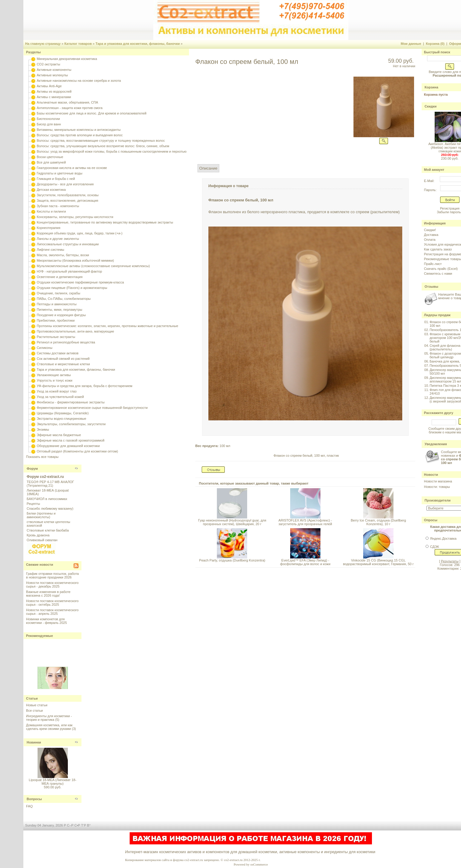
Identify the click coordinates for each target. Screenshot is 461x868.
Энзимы (43, 429)
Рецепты (33, 504)
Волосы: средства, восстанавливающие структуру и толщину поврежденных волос (101, 141)
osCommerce (259, 864)
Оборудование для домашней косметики (68, 446)
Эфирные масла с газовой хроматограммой (70, 440)
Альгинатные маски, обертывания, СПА (67, 102)
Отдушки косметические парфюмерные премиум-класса (80, 282)
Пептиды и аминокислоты (57, 304)
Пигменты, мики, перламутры (59, 310)
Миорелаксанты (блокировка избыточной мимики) (75, 260)
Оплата (430, 240)
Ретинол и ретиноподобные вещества (66, 342)
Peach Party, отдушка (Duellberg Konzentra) (232, 560)
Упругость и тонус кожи (55, 380)
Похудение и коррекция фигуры (61, 315)
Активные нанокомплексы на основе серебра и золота (79, 81)
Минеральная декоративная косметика (67, 59)
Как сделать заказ (438, 249)
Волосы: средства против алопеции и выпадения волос (80, 135)
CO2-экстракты (48, 64)
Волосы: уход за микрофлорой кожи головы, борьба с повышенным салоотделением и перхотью (112, 151)
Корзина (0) (435, 44)
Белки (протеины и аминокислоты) (41, 515)
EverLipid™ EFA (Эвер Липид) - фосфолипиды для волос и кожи (305, 562)
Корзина (431, 87)
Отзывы (431, 287)
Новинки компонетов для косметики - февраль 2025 (46, 621)
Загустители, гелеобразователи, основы (68, 195)
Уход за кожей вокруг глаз (56, 391)
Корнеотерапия (48, 228)
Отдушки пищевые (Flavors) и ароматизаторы (72, 288)
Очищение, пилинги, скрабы (58, 293)
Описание (208, 168)
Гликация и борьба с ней (56, 179)
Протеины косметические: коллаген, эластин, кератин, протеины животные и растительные (107, 326)
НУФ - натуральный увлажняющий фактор (69, 271)
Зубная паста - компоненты (58, 206)
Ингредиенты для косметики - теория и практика (49, 718)
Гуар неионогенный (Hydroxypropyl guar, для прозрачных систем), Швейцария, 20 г (232, 522)
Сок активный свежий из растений (63, 359)
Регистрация (450, 208)
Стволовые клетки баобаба (48, 530)
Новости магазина (438, 481)
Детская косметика (51, 190)
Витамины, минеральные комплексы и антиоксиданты (79, 130)
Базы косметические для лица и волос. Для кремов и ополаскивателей (91, 113)
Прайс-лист (433, 264)
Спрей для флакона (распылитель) (445, 347)
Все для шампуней (51, 162)
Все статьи (34, 711)
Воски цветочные (50, 157)
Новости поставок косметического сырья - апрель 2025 (52, 612)
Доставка (431, 235)
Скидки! (430, 230)
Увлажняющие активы (54, 375)
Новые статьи (37, 705)
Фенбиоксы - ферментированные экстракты (71, 402)
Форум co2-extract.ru (45, 477)
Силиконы (45, 348)
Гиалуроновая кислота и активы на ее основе (72, 168)
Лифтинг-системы (50, 250)
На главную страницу (43, 44)
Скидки (431, 106)
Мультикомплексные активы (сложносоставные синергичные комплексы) (93, 266)
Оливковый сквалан (42, 540)
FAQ (29, 806)
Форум (32, 469)
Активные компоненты (54, 70)
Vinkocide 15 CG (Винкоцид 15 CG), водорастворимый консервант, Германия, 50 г (378, 562)
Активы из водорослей (54, 91)
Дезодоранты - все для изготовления (65, 184)
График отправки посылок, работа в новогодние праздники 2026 (52, 575)
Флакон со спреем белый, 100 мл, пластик (306, 456)
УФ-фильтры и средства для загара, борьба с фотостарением (85, 386)
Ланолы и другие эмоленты (58, 239)
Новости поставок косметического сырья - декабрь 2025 (52, 585)
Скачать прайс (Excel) (441, 269)
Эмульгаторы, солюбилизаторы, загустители (71, 424)
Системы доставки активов (58, 353)
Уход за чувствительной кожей (60, 397)
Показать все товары (42, 457)
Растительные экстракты (56, 337)
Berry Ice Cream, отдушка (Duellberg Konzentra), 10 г (378, 522)
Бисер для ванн (49, 124)
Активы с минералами (54, 97)
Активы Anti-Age (49, 86)
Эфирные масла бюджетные (59, 435)
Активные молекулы (52, 75)
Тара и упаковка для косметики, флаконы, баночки (138, 44)
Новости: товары (437, 487)
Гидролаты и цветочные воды (60, 173)
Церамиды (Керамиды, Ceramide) (63, 413)
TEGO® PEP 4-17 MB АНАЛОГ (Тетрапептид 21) (50, 484)
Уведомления (436, 444)
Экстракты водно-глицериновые (61, 419)
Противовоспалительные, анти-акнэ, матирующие (75, 331)
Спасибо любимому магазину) (50, 509)
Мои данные (411, 44)
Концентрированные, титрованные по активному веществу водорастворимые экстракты (105, 222)
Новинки (34, 742)
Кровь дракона (38, 535)
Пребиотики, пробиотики (56, 320)
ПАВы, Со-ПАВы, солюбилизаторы (64, 299)
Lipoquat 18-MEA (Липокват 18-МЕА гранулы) (53, 782)
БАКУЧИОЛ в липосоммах (47, 499)
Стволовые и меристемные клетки (63, 364)
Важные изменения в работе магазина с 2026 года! (48, 594)
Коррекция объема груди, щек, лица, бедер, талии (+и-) (80, 233)
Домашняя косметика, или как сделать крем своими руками (49, 727)
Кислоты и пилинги (51, 211)
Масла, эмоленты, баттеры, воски (63, 255)
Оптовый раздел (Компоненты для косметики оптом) (77, 451)
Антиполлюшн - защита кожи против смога (70, 108)
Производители (438, 500)
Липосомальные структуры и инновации (68, 244)
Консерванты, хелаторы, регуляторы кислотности (75, 217)
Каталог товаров (78, 44)
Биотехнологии (48, 119)
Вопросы (34, 799)
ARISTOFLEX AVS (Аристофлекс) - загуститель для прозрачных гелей (305, 522)
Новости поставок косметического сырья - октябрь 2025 (52, 603)
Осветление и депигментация (60, 277)
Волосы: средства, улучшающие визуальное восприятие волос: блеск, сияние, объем (103, 146)
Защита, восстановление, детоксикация (67, 200)
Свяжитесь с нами (438, 273)
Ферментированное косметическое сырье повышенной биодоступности (92, 408)
